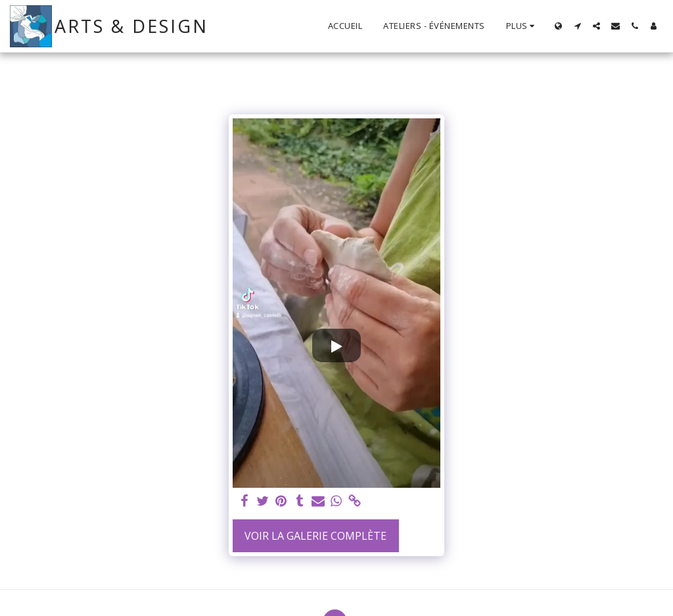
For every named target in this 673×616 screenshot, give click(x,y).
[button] (577, 26)
